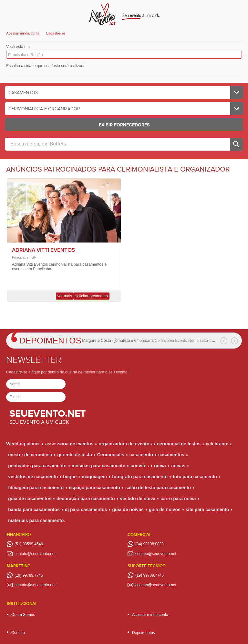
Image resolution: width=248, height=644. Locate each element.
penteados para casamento (37, 466)
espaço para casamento (94, 488)
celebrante (217, 444)
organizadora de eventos (125, 444)
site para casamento (207, 510)
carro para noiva (178, 499)
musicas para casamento (99, 466)
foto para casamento (195, 477)
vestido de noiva (138, 499)
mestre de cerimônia (30, 455)
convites (140, 466)
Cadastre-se (56, 33)
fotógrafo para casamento (140, 477)
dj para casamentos (86, 510)
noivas (178, 466)
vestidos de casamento (33, 477)
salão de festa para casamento (158, 488)
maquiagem (94, 477)
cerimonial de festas (179, 444)
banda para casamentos (34, 510)
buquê (70, 477)
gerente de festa (74, 455)
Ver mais (65, 296)
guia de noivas (128, 510)
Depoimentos (50, 341)
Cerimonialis (111, 455)
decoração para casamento (86, 499)
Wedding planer (23, 444)
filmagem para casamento (36, 488)
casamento (141, 455)
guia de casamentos (30, 499)
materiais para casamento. (36, 520)
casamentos (171, 455)
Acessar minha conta (23, 33)
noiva (160, 466)
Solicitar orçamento (92, 296)
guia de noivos (165, 510)
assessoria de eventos (69, 444)
